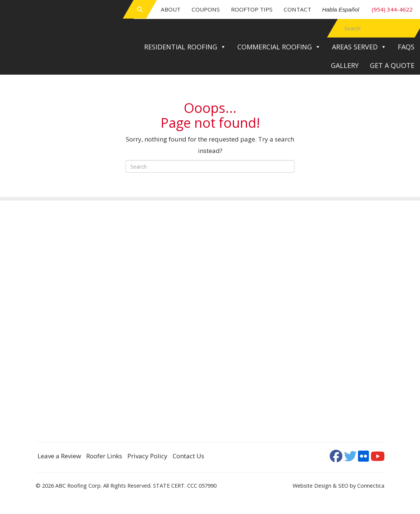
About (171, 9)
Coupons (206, 9)
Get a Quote (392, 65)
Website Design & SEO (320, 486)
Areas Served (359, 47)
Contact (297, 9)
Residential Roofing (185, 47)
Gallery (345, 65)
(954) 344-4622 (368, 9)
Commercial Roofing (279, 47)
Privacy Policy (147, 456)
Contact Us (188, 456)
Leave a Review (59, 456)
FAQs (406, 47)
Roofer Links (104, 456)
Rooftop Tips (252, 9)
